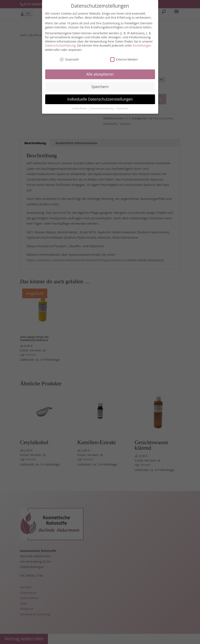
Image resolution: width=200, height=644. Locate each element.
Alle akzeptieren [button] (100, 74)
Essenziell (69, 59)
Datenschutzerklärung (60, 45)
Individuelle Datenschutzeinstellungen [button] (100, 99)
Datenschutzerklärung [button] (102, 108)
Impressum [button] (122, 108)
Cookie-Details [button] (80, 108)
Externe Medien (124, 59)
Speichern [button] (100, 87)
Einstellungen (142, 45)
